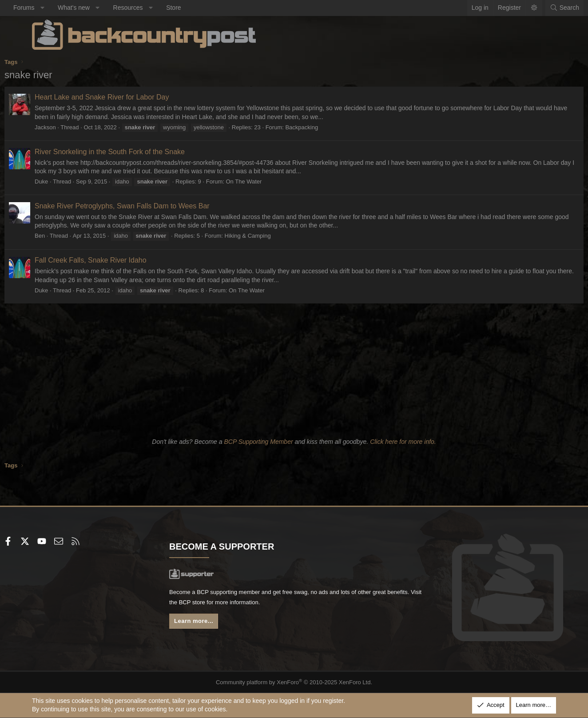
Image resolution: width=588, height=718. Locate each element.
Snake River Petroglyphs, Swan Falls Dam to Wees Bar (150, 206)
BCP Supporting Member (258, 442)
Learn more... (210, 624)
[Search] (537, 8)
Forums (51, 8)
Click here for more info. (403, 442)
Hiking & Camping (275, 236)
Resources (156, 8)
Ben (67, 236)
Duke (69, 181)
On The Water (272, 181)
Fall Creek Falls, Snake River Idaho (118, 260)
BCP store (264, 604)
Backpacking (329, 127)
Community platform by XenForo (294, 682)
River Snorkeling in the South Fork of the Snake (137, 152)
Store (201, 8)
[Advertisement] (294, 369)
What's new (101, 8)
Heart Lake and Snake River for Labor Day (129, 97)
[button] (70, 8)
